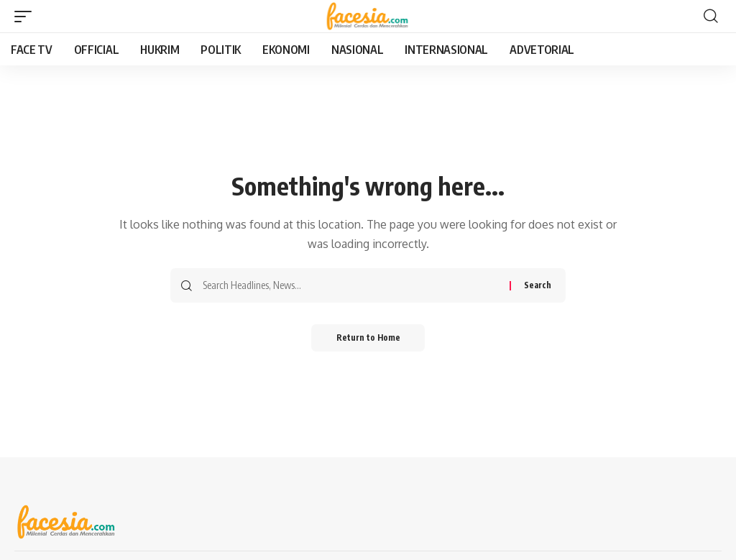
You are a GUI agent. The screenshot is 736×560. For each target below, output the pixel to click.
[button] (27, 17)
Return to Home (368, 338)
